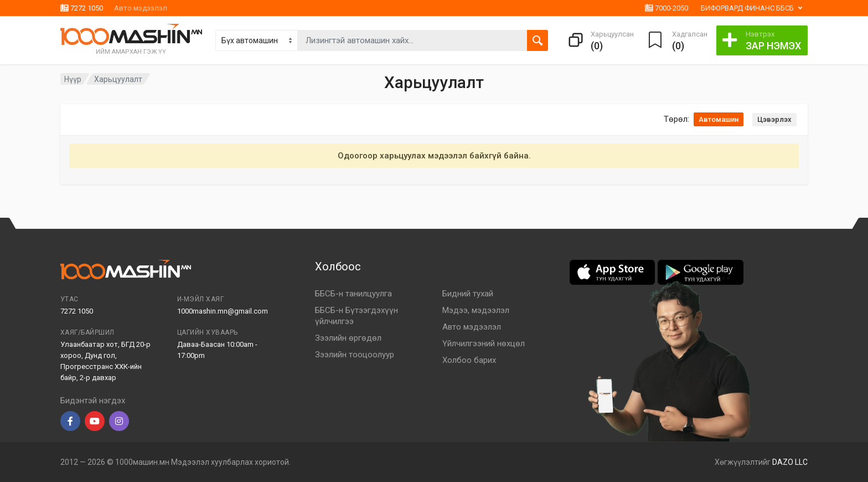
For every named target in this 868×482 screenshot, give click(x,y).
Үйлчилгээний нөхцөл (484, 343)
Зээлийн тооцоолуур (355, 355)
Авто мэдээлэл (141, 8)
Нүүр (73, 79)
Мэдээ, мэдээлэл (476, 310)
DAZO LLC (790, 462)
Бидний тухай (468, 294)
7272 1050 (82, 8)
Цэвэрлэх (774, 119)
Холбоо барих (469, 360)
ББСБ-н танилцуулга (353, 294)
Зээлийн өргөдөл (348, 338)
